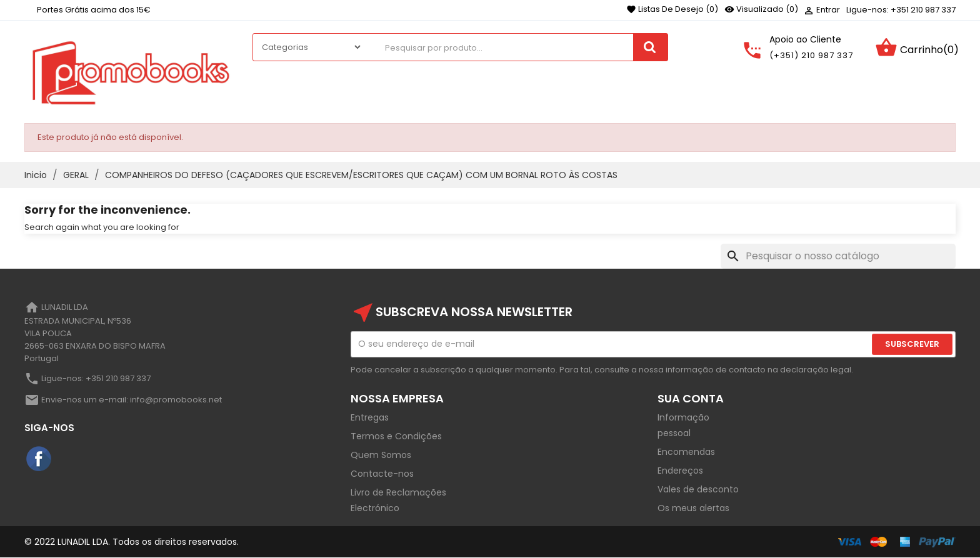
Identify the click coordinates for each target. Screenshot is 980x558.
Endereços (680, 471)
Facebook (39, 459)
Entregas (370, 417)
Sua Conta (691, 398)
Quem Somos (381, 455)
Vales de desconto (698, 489)
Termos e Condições (396, 436)
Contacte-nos (382, 474)
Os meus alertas (693, 508)
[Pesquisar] (838, 256)
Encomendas (686, 452)
